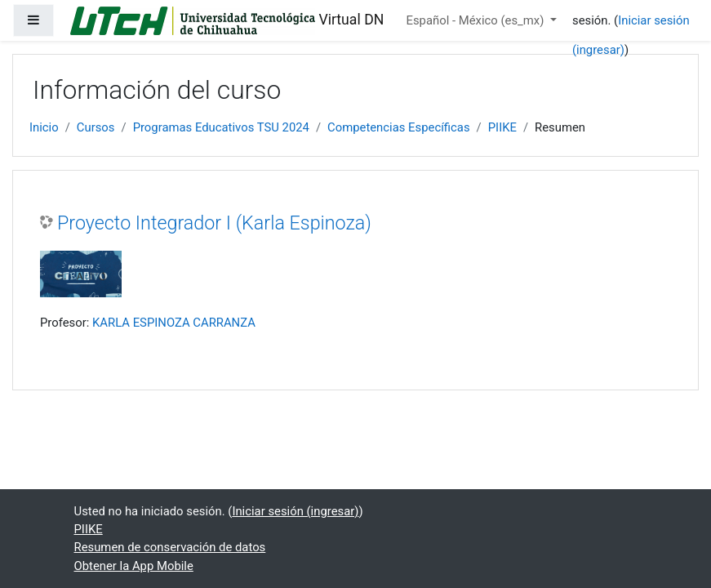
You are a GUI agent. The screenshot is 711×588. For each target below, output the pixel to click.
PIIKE (502, 127)
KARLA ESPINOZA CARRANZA (174, 323)
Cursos (96, 127)
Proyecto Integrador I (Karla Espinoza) (214, 223)
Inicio (44, 127)
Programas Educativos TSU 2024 (221, 127)
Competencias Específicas (399, 127)
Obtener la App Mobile (134, 566)
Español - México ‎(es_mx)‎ (477, 20)
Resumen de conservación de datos (170, 547)
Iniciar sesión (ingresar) (295, 511)
